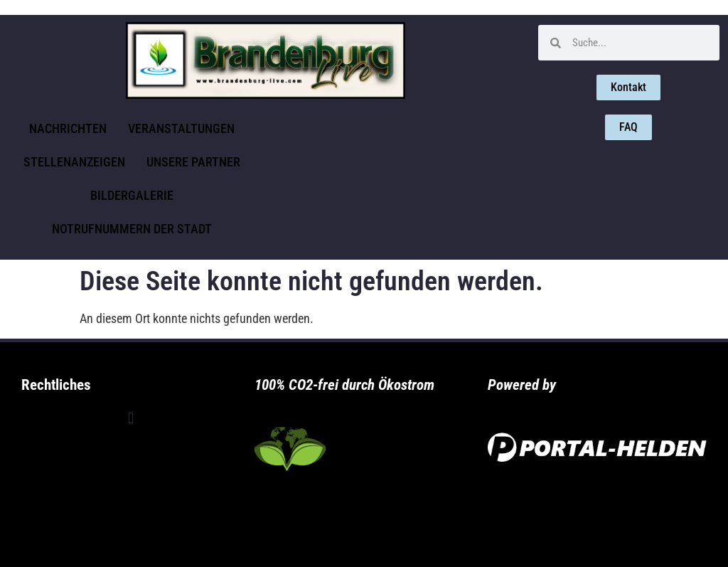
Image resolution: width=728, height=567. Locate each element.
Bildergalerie (132, 195)
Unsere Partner (193, 162)
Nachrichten (68, 128)
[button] (130, 419)
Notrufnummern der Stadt (132, 229)
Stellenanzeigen (74, 162)
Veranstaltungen (181, 128)
